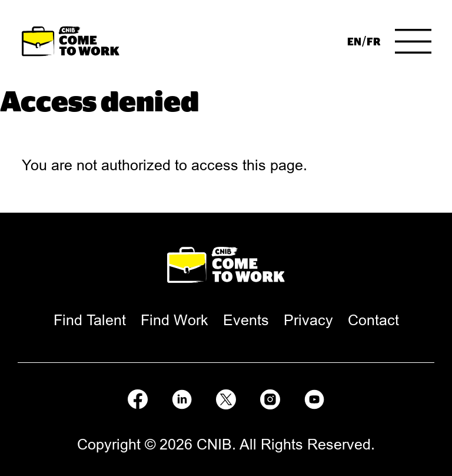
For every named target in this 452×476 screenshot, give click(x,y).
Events (246, 320)
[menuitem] (354, 41)
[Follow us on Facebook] (138, 397)
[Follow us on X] (226, 397)
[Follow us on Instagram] (270, 397)
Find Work (175, 320)
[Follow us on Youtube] (314, 397)
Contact (373, 320)
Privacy (308, 320)
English (354, 41)
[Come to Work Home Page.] (71, 42)
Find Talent (90, 320)
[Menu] (413, 41)
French (373, 41)
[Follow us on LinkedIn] (182, 397)
